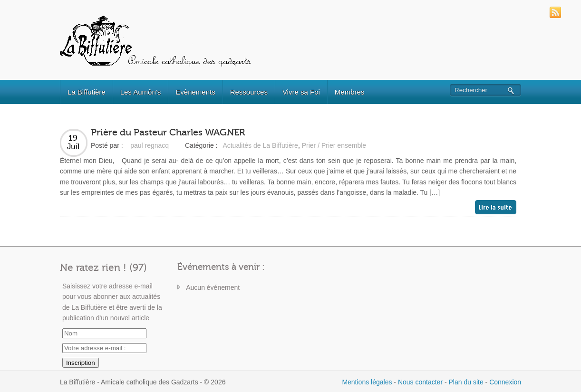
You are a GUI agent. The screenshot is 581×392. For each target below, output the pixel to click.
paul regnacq (150, 145)
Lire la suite (496, 207)
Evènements (195, 92)
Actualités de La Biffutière (260, 145)
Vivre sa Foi (301, 92)
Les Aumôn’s (141, 92)
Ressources (249, 92)
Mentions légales (367, 382)
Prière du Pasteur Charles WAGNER (168, 132)
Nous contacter (420, 382)
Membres (350, 92)
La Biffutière (87, 92)
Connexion (505, 382)
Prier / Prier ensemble (334, 145)
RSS (555, 12)
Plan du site (466, 382)
